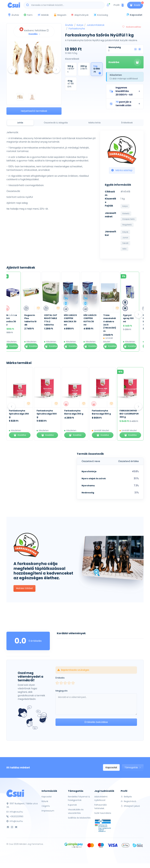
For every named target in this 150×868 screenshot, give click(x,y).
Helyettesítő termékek (34, 111)
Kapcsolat (111, 767)
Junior (125, 238)
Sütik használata (103, 813)
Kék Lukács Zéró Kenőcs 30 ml (15, 320)
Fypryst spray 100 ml (133, 318)
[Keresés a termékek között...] (66, 5)
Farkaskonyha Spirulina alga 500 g (47, 414)
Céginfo (46, 806)
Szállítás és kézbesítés (79, 818)
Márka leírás (95, 123)
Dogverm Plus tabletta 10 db (35, 320)
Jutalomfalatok (96, 25)
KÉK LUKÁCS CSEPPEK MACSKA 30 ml (75, 320)
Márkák (43, 15)
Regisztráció (128, 801)
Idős (124, 249)
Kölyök (125, 232)
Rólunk (45, 801)
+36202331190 (15, 816)
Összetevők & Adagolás (56, 123)
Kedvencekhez (132, 27)
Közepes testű (129, 219)
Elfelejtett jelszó (130, 806)
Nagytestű (127, 225)
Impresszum (48, 811)
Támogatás (133, 767)
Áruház (69, 25)
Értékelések (127, 123)
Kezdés (35, 34)
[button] (125, 91)
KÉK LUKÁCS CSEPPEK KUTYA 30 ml (94, 320)
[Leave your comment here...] (96, 704)
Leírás (20, 123)
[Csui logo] (14, 5)
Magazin (60, 15)
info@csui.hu (15, 812)
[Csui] (15, 793)
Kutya (80, 25)
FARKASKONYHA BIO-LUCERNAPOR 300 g (129, 414)
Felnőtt (125, 243)
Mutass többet (24, 588)
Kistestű (126, 213)
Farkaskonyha (77, 29)
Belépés (126, 797)
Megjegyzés (62, 691)
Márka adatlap (122, 170)
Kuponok (72, 805)
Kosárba (125, 62)
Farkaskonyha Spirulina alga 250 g (19, 414)
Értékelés (60, 678)
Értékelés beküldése (96, 722)
